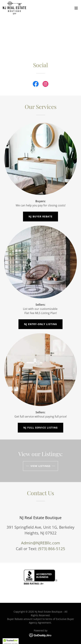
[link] (14, 8)
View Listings (41, 466)
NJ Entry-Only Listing (40, 324)
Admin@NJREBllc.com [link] (40, 543)
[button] (76, 8)
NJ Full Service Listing (40, 428)
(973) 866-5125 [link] (52, 549)
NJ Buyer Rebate (40, 216)
